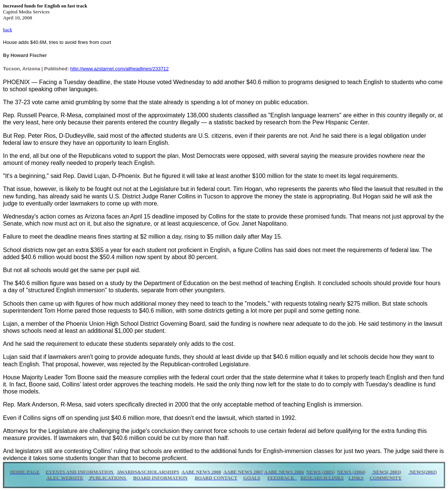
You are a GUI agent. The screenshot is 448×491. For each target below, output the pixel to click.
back (8, 30)
